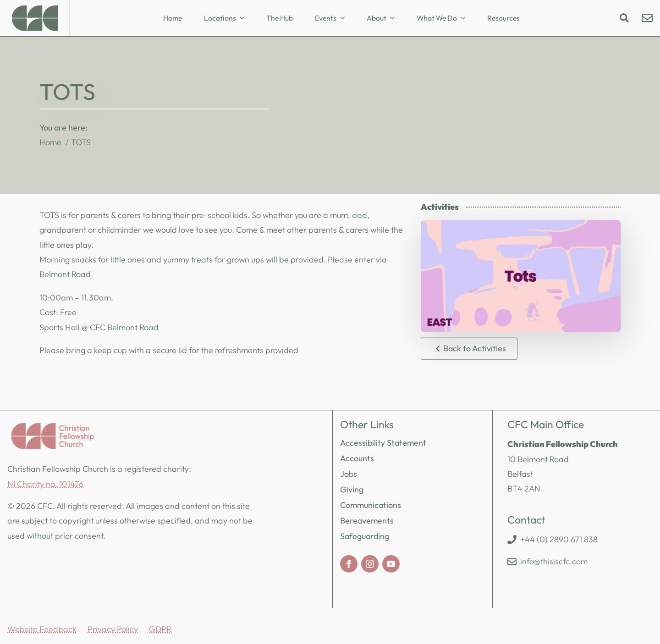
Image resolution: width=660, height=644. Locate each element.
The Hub (280, 18)
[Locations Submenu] (245, 18)
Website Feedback (42, 629)
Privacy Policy (113, 629)
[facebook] (349, 564)
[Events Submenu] (345, 18)
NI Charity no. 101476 (45, 484)
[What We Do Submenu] (466, 18)
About (377, 18)
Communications (371, 505)
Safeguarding (365, 536)
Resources (503, 18)
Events (326, 18)
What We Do (437, 18)
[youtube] (391, 564)
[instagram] (370, 564)
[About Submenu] (395, 18)
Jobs (349, 474)
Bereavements (367, 521)
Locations (220, 18)
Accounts (357, 458)
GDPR (160, 629)
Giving (352, 489)
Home (173, 18)
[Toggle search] (624, 18)
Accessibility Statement (383, 443)
